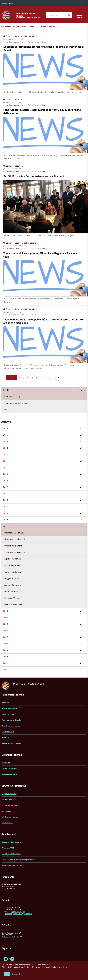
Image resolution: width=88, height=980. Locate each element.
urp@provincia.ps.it (18, 912)
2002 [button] (5, 663)
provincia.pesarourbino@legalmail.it (19, 914)
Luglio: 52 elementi (13, 565)
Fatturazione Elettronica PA (12, 865)
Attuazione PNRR (8, 848)
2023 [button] (5, 448)
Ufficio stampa (7, 823)
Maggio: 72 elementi (13, 578)
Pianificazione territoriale (11, 720)
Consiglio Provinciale (9, 768)
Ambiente (5, 703)
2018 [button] (5, 481)
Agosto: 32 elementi (13, 559)
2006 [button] (5, 637)
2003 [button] (5, 657)
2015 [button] (5, 500)
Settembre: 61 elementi (15, 552)
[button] (81, 390)
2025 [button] (5, 435)
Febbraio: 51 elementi (14, 598)
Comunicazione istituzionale (17, 403)
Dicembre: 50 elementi (14, 533)
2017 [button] (5, 487)
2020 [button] (5, 467)
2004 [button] (5, 650)
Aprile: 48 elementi (13, 585)
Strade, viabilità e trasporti (12, 743)
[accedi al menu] (79, 15)
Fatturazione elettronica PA (12, 937)
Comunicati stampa (48, 27)
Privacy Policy (18, 974)
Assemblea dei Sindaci (10, 774)
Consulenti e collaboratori (11, 854)
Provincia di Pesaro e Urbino (27, 15)
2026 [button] (5, 428)
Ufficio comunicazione (10, 817)
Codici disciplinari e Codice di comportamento (18, 860)
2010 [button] (5, 611)
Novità (33, 27)
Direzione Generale (9, 799)
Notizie (7, 409)
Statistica (5, 737)
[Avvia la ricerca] (69, 15)
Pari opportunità (8, 714)
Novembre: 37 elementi (15, 539)
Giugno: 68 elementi (13, 572)
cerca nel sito (53, 15)
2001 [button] (5, 670)
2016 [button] (5, 494)
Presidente (6, 763)
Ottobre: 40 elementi (13, 546)
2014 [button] (5, 507)
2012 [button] (5, 520)
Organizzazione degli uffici (12, 805)
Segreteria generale (9, 794)
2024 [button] (5, 441)
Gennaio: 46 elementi (14, 604)
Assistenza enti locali (9, 708)
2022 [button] (5, 454)
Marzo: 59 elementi (13, 591)
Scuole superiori (8, 732)
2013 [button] (5, 513)
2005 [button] (5, 644)
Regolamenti (6, 811)
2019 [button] (5, 474)
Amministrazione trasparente (13, 842)
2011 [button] (5, 526)
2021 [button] (5, 461)
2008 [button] (5, 624)
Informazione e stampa (18, 42)
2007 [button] (5, 631)
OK (7, 974)
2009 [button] (5, 618)
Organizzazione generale (11, 726)
